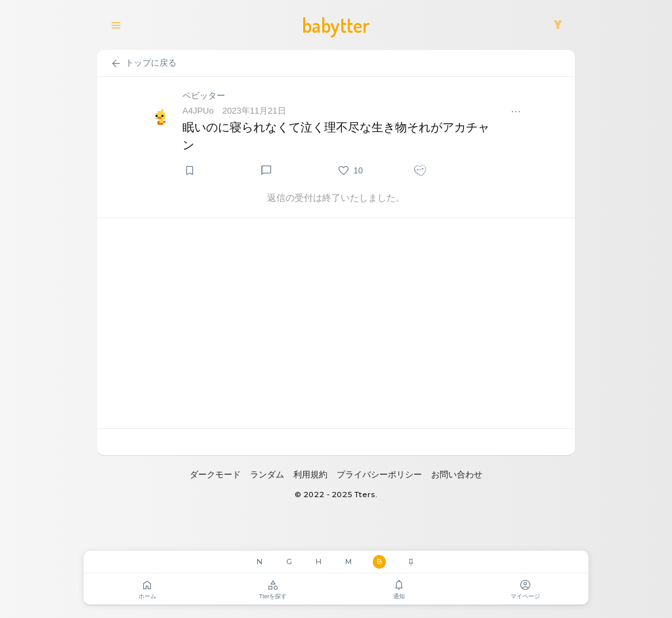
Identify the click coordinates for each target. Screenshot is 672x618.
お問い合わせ (457, 475)
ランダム (267, 475)
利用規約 (310, 475)
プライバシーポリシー (379, 475)
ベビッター (204, 96)
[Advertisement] (336, 323)
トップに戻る (143, 64)
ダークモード (215, 475)
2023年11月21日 (254, 111)
